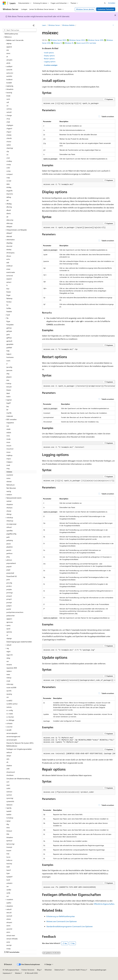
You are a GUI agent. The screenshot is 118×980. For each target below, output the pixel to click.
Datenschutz (59, 970)
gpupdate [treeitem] (10, 344)
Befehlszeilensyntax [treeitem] (11, 34)
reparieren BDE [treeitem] (12, 668)
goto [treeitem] (8, 334)
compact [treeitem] (10, 174)
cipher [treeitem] (9, 145)
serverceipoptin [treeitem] (12, 733)
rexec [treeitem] (8, 674)
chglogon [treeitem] (10, 125)
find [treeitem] (8, 289)
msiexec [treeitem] (9, 472)
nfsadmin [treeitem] (10, 504)
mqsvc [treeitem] (9, 459)
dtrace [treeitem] (9, 256)
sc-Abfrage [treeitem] (10, 720)
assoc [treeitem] (8, 53)
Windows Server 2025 (58, 40)
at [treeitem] (7, 56)
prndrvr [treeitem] (9, 586)
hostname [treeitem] (10, 357)
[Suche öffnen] (105, 3)
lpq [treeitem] (8, 406)
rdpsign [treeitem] (9, 638)
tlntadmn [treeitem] (10, 837)
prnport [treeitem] (9, 596)
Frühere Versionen (28, 970)
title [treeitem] (8, 834)
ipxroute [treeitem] (9, 370)
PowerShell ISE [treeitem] (12, 576)
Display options (49, 56)
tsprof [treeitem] (9, 870)
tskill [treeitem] (8, 867)
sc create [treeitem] (10, 714)
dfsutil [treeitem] (9, 210)
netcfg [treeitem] (9, 491)
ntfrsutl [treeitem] (9, 527)
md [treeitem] (8, 426)
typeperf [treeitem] (9, 877)
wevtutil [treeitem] (9, 916)
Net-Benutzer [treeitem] (11, 488)
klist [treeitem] (8, 380)
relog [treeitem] (8, 658)
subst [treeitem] (8, 788)
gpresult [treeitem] (9, 341)
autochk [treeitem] (9, 70)
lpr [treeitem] (7, 410)
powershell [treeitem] (10, 573)
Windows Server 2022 (77, 40)
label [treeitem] (8, 393)
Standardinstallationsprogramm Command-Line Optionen (70, 926)
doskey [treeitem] (9, 249)
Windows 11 (58, 43)
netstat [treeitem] (9, 501)
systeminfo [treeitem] (10, 801)
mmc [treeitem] (8, 436)
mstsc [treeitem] (9, 478)
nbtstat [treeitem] (9, 481)
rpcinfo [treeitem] (9, 691)
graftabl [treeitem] (9, 347)
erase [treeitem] (8, 269)
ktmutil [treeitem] (9, 387)
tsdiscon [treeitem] (9, 860)
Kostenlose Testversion (106, 9)
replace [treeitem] (9, 671)
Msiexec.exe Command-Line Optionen (62, 921)
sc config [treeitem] (10, 710)
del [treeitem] (7, 200)
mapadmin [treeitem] (10, 423)
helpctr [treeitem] (9, 354)
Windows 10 (69, 43)
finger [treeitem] (8, 295)
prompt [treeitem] (9, 602)
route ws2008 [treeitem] (11, 687)
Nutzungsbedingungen (98, 970)
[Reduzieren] (34, 25)
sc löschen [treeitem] (10, 717)
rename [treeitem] (9, 665)
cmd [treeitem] (8, 158)
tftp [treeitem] (8, 824)
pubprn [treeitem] (9, 606)
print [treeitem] (8, 580)
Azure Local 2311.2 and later (86, 43)
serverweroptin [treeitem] (12, 740)
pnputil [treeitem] (9, 566)
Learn (44, 25)
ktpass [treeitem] (9, 390)
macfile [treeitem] (9, 413)
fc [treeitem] (7, 285)
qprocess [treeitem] (10, 622)
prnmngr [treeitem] (10, 593)
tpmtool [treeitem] (9, 841)
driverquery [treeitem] (10, 253)
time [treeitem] (8, 828)
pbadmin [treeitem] (10, 547)
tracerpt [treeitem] (9, 847)
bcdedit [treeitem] (9, 83)
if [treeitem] (7, 364)
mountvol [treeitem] (10, 449)
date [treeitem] (8, 184)
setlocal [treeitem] (9, 752)
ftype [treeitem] (8, 321)
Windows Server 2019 (96, 40)
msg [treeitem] (8, 468)
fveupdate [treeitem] (10, 325)
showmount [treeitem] (11, 772)
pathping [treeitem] (10, 540)
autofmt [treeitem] (9, 76)
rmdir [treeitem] (8, 681)
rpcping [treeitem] (9, 694)
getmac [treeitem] (9, 328)
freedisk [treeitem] (9, 311)
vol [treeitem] (7, 896)
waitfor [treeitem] (9, 903)
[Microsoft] (4, 3)
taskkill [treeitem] (9, 811)
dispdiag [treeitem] (9, 243)
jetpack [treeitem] (9, 377)
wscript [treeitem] (9, 945)
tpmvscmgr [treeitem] (10, 844)
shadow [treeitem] (9, 765)
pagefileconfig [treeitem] (11, 534)
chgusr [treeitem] (9, 132)
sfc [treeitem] (7, 762)
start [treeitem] (8, 785)
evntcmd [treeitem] (10, 276)
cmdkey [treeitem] (9, 161)
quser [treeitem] (8, 629)
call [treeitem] (8, 102)
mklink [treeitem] (9, 432)
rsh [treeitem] (8, 697)
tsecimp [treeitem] (9, 864)
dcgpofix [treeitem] (9, 191)
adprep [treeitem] (9, 43)
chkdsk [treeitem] (9, 135)
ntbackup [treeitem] (10, 521)
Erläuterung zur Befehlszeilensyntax (61, 916)
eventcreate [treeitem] (11, 272)
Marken (18, 973)
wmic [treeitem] (8, 942)
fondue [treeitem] (9, 302)
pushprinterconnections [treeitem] (15, 612)
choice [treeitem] (9, 141)
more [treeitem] (8, 442)
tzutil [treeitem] (8, 880)
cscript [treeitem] (9, 181)
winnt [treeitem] (8, 926)
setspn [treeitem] (9, 756)
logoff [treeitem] (8, 403)
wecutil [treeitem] (9, 912)
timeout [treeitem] (9, 831)
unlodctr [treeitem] (9, 883)
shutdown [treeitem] (10, 775)
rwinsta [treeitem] (9, 707)
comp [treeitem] (8, 171)
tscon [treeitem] (8, 857)
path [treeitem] (8, 537)
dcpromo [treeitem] (10, 194)
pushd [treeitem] (9, 609)
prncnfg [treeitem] (9, 583)
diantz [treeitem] (9, 213)
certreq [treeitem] (9, 109)
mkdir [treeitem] (8, 429)
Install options (49, 53)
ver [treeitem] (8, 886)
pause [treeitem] (9, 544)
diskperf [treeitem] (9, 233)
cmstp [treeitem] (9, 164)
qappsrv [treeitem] (9, 619)
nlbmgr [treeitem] (9, 514)
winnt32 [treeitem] (9, 929)
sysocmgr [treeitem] (10, 798)
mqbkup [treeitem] (9, 455)
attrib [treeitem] (8, 63)
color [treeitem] (8, 168)
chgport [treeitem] (9, 128)
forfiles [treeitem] (9, 308)
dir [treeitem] (7, 217)
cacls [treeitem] (8, 99)
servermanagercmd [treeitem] (13, 736)
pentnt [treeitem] (9, 550)
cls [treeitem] (7, 155)
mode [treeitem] (8, 439)
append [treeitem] (9, 47)
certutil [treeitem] (9, 112)
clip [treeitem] (8, 151)
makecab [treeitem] (10, 416)
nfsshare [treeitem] (9, 508)
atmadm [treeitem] (9, 60)
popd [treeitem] (8, 570)
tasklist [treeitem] (9, 814)
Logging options (50, 62)
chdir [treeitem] (8, 122)
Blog (39, 970)
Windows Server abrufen (85, 9)
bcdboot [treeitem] (9, 79)
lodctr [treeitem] (9, 396)
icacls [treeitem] (8, 361)
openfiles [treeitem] (10, 531)
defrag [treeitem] (9, 197)
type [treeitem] (8, 873)
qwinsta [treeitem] (9, 632)
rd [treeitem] (7, 635)
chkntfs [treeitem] (9, 138)
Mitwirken (48, 970)
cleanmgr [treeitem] (10, 148)
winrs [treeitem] (8, 932)
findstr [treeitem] (9, 292)
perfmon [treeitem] (9, 553)
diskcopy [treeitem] (10, 223)
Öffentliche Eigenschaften (104, 904)
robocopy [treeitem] (10, 684)
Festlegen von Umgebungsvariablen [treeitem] (19, 749)
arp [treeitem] (8, 50)
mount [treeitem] (9, 446)
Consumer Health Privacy (77, 970)
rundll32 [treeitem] (9, 701)
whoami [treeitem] (9, 922)
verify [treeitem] (8, 893)
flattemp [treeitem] (9, 298)
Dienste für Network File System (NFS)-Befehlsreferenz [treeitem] (20, 744)
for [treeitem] (7, 305)
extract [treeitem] (9, 282)
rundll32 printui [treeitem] (12, 704)
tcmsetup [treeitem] (10, 818)
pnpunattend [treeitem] (11, 563)
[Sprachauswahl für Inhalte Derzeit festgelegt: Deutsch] (8, 964)
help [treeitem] (8, 351)
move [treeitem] (8, 452)
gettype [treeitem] (9, 331)
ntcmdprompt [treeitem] (11, 524)
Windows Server (54, 25)
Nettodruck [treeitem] (10, 485)
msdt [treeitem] (8, 465)
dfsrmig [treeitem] (9, 207)
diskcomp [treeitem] (10, 220)
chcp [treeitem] (8, 119)
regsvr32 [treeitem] (10, 655)
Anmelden (112, 3)
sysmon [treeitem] (9, 795)
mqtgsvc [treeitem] (10, 462)
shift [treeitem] (8, 769)
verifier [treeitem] (9, 890)
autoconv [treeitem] (10, 73)
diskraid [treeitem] (9, 236)
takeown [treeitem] (9, 805)
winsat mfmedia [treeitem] (12, 939)
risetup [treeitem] (9, 678)
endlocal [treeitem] (9, 266)
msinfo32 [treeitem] (10, 475)
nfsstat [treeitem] (9, 511)
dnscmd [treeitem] (9, 246)
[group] (79, 386)
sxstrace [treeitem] (9, 792)
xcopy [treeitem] (9, 949)
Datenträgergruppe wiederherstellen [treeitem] (19, 642)
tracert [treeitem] (9, 850)
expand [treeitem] (9, 279)
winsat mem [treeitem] (11, 935)
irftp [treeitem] (8, 374)
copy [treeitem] (8, 177)
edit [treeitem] (8, 262)
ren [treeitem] (8, 661)
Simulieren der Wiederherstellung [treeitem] (18, 779)
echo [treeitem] (8, 259)
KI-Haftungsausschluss (11, 970)
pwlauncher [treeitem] (11, 616)
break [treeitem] (8, 96)
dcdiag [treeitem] (9, 187)
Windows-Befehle (68, 25)
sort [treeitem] (8, 782)
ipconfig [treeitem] (9, 367)
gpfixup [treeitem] (9, 338)
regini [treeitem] (8, 651)
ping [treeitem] (8, 557)
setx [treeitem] (8, 759)
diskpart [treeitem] (9, 226)
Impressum (7, 973)
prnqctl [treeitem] (9, 599)
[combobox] (20, 30)
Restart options (49, 59)
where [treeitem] (9, 919)
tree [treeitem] (8, 854)
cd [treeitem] (7, 106)
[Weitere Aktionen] (113, 25)
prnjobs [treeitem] (9, 589)
